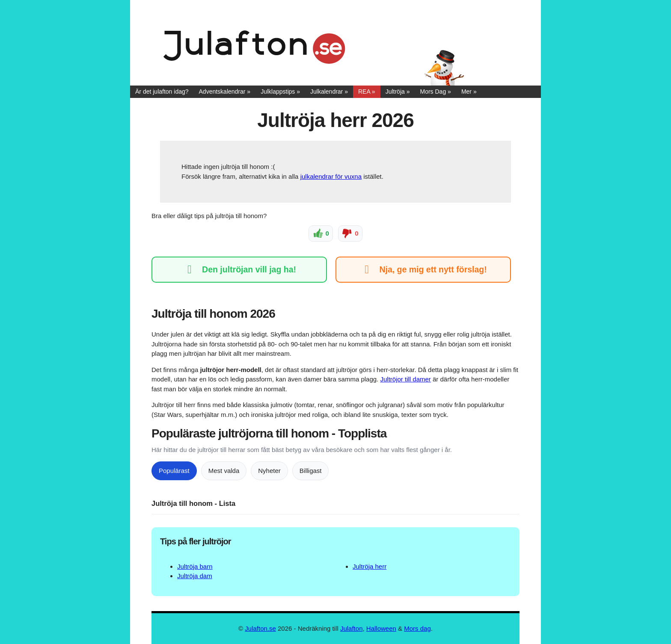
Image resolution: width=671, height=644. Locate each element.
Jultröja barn (195, 566)
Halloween (381, 628)
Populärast (174, 470)
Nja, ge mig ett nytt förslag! (423, 270)
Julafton (352, 628)
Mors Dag (433, 92)
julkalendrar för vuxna (331, 176)
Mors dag (417, 628)
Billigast (311, 470)
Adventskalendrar (222, 92)
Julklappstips (278, 92)
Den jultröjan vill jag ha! (239, 270)
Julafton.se (260, 628)
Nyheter (269, 470)
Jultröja (395, 92)
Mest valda (224, 470)
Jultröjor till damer (405, 379)
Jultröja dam (195, 576)
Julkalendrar (327, 92)
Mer (466, 92)
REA (364, 92)
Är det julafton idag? (162, 92)
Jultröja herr (370, 566)
